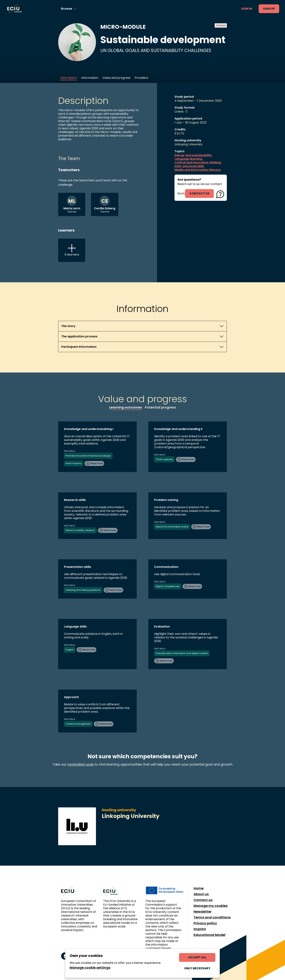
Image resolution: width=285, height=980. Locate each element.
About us (201, 894)
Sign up (269, 9)
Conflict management (78, 724)
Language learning (188, 159)
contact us (199, 193)
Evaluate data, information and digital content (182, 653)
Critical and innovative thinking (198, 163)
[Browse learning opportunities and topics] (69, 9)
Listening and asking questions (83, 590)
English (70, 650)
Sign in (247, 9)
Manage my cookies (211, 906)
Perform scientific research (80, 530)
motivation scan (81, 764)
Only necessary (197, 968)
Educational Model (209, 935)
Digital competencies (168, 586)
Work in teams (74, 463)
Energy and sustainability (193, 155)
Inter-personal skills (189, 166)
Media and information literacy (198, 170)
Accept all (197, 957)
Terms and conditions (212, 917)
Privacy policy (205, 923)
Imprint (200, 929)
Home (199, 888)
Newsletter (203, 912)
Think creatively (164, 459)
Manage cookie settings (90, 968)
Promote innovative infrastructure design (88, 456)
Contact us (203, 900)
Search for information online (172, 527)
